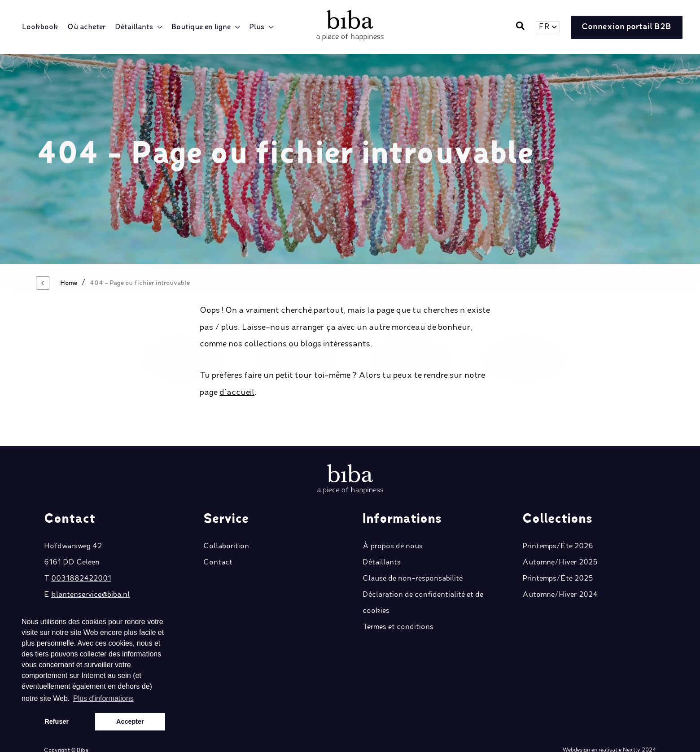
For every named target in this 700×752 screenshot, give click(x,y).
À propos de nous (393, 533)
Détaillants (134, 27)
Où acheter (87, 27)
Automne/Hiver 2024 (560, 582)
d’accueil (237, 393)
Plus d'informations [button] (103, 698)
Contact (218, 550)
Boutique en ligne (201, 27)
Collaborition (226, 533)
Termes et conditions (398, 614)
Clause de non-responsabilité (413, 566)
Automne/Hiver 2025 (560, 550)
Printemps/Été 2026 (558, 533)
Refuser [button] (57, 721)
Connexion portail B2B (626, 27)
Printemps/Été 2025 (558, 566)
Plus (257, 27)
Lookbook (41, 27)
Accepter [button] (130, 721)
